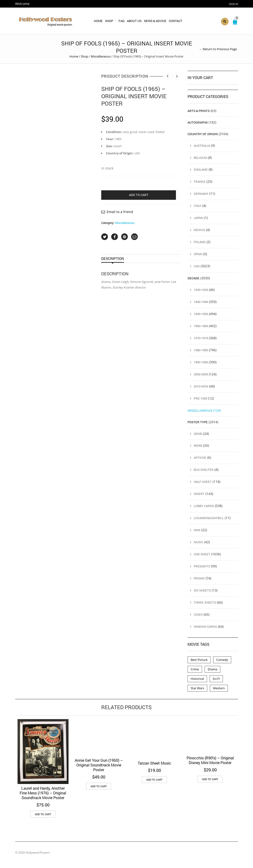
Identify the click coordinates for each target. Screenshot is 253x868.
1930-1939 (201, 290)
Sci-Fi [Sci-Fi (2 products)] (216, 679)
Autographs (198, 122)
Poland (200, 242)
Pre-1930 (200, 398)
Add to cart (139, 195)
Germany (201, 194)
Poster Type (198, 422)
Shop (109, 21)
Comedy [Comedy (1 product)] (222, 660)
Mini (197, 530)
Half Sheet (203, 482)
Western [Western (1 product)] (219, 688)
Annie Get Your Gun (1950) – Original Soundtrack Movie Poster (99, 765)
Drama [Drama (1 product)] (212, 669)
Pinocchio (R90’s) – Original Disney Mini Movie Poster (210, 760)
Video (198, 614)
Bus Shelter (204, 470)
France (200, 182)
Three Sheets (205, 602)
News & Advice (155, 21)
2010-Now (201, 386)
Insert (199, 494)
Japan (198, 218)
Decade (193, 278)
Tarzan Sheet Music (154, 763)
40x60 (198, 445)
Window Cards (205, 627)
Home (98, 21)
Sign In (233, 4)
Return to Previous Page (220, 49)
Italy (198, 206)
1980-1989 (201, 350)
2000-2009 (201, 374)
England (201, 169)
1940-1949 (201, 302)
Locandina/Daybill (209, 518)
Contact (176, 21)
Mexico (199, 230)
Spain (198, 254)
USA (197, 266)
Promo (199, 578)
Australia (202, 146)
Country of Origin (203, 134)
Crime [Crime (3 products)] (195, 669)
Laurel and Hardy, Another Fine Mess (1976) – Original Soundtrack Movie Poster (43, 793)
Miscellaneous (101, 56)
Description (113, 258)
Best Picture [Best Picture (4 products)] (199, 660)
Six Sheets (202, 590)
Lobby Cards (204, 506)
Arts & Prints (199, 111)
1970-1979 (201, 338)
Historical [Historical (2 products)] (197, 679)
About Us (134, 21)
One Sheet (202, 554)
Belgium (200, 158)
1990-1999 (201, 362)
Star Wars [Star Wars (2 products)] (197, 688)
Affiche (200, 458)
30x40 (198, 434)
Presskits (202, 566)
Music (198, 542)
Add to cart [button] (43, 814)
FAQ (122, 21)
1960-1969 (201, 326)
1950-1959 (201, 314)
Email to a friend (120, 212)
